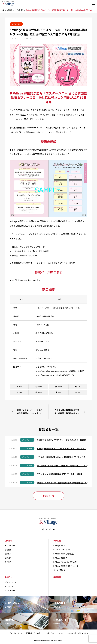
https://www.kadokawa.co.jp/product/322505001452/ (60, 371)
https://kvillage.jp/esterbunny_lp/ (25, 280)
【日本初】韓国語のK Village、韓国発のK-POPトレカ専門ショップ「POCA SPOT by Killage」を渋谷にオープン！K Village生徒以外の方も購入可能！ (63, 457)
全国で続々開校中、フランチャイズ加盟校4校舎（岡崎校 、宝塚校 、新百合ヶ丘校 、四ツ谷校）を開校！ (63, 440)
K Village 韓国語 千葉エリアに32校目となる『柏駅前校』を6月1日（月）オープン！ (63, 448)
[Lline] (78, 387)
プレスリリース (27, 440)
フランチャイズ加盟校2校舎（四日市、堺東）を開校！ (60, 474)
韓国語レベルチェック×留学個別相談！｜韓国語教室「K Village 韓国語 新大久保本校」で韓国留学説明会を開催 (63, 483)
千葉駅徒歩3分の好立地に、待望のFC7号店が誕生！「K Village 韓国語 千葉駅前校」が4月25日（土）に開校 (63, 465)
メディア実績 (16, 24)
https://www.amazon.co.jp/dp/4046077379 (55, 375)
